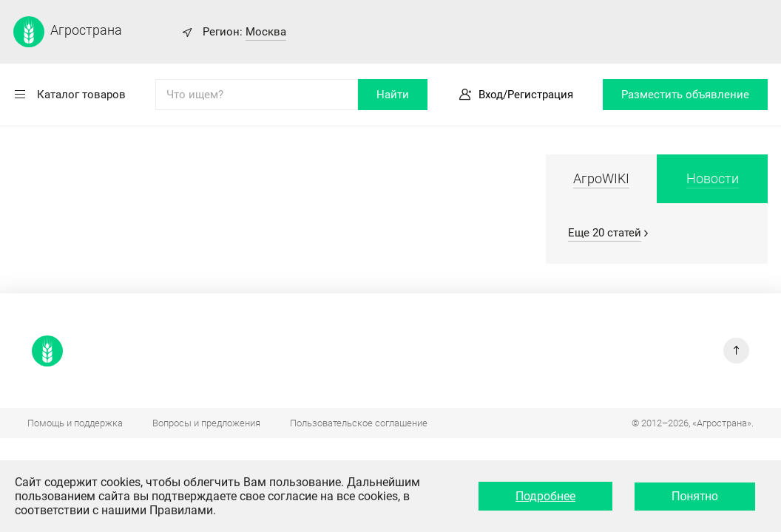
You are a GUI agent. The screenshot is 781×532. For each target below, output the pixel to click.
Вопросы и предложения (206, 423)
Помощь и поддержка (75, 423)
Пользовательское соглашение (359, 423)
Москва (266, 32)
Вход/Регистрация (526, 95)
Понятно (695, 496)
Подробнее (545, 496)
